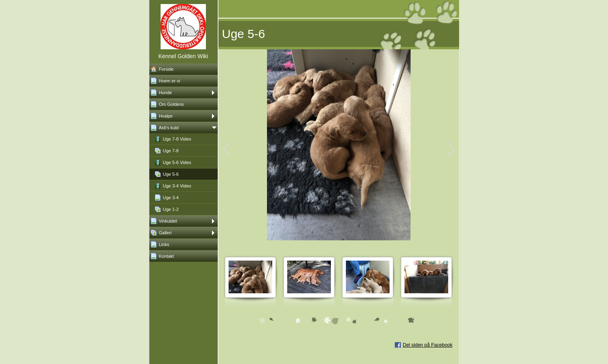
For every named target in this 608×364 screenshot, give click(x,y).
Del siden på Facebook (428, 345)
